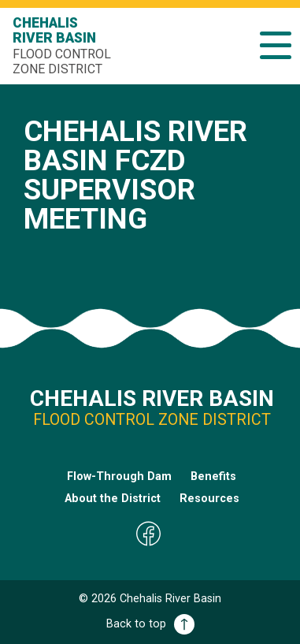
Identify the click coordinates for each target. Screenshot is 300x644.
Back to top (150, 624)
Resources (209, 499)
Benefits (213, 476)
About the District (113, 499)
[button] (276, 45)
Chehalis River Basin (64, 46)
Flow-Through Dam (119, 476)
